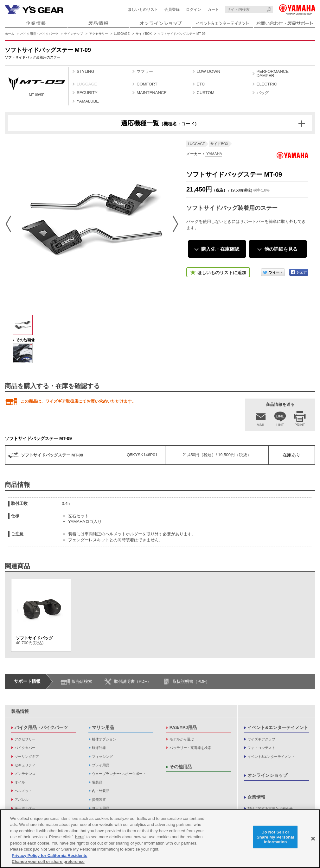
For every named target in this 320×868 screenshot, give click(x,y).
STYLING (86, 71)
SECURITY (87, 93)
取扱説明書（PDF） (191, 681)
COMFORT (147, 84)
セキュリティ (25, 765)
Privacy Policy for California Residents (49, 855)
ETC (201, 84)
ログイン (194, 9)
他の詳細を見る (281, 249)
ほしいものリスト (143, 9)
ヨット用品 (101, 808)
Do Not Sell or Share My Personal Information (275, 837)
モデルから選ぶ (182, 739)
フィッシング (102, 757)
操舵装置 (99, 800)
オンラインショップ (267, 775)
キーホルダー (25, 808)
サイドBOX (144, 34)
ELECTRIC (267, 84)
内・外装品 (101, 791)
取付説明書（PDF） (133, 681)
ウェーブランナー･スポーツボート (119, 774)
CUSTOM (206, 93)
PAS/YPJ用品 (183, 727)
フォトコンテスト (261, 748)
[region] (160, 839)
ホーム (10, 34)
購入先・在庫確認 (220, 249)
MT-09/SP (37, 87)
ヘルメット (23, 791)
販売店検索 (82, 681)
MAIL (261, 425)
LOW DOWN (208, 71)
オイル (20, 782)
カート (213, 9)
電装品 (97, 782)
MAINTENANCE (152, 93)
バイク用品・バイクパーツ (39, 34)
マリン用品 (103, 727)
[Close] (313, 839)
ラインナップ (74, 34)
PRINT (300, 425)
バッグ (263, 93)
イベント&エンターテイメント (278, 727)
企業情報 (256, 797)
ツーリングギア (27, 757)
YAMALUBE (88, 101)
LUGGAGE (122, 34)
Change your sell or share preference (48, 862)
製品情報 (20, 711)
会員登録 (172, 9)
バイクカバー (25, 748)
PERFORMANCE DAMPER (273, 73)
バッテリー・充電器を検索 (190, 748)
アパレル (22, 800)
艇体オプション (104, 739)
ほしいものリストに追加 (222, 273)
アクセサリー (99, 34)
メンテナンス (25, 774)
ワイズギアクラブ (261, 739)
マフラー (145, 71)
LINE (280, 425)
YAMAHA (214, 154)
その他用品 (181, 767)
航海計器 (99, 748)
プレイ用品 (101, 765)
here (79, 837)
